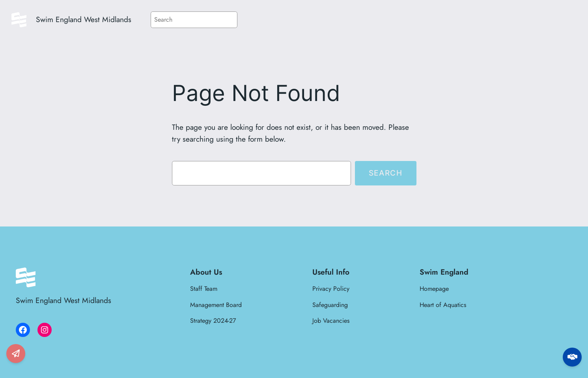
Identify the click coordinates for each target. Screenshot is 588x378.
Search (386, 173)
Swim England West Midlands (84, 19)
